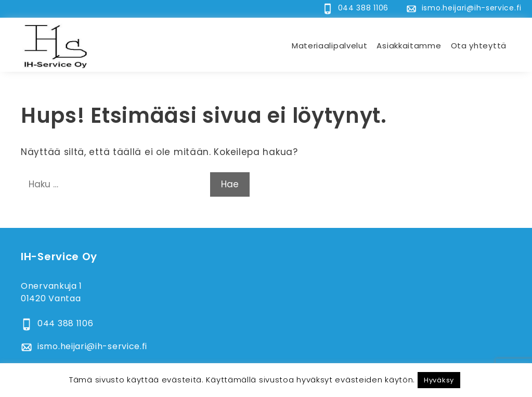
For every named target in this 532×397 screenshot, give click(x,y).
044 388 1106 (363, 8)
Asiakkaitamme (409, 46)
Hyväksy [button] (439, 380)
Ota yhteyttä (479, 46)
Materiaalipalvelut (330, 46)
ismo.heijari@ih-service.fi (472, 8)
